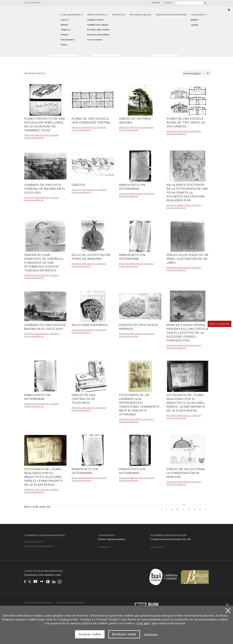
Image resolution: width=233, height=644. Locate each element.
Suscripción (158, 547)
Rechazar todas (124, 634)
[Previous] (161, 509)
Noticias (195, 20)
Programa (140, 15)
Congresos (66, 30)
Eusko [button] (72, 15)
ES (31, 3)
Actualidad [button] (199, 15)
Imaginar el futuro (96, 20)
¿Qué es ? (65, 20)
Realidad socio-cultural (98, 25)
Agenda (195, 25)
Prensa (64, 45)
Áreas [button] (98, 15)
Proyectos (119, 15)
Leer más (143, 623)
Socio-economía (95, 40)
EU (26, 3)
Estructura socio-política (98, 35)
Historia (64, 25)
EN (39, 3)
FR (35, 3)
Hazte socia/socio (219, 324)
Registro (156, 3)
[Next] (206, 509)
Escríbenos (105, 547)
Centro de (171, 15)
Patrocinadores (68, 40)
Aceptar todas (90, 634)
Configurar (151, 635)
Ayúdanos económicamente (39, 546)
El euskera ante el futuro (98, 30)
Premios (64, 35)
